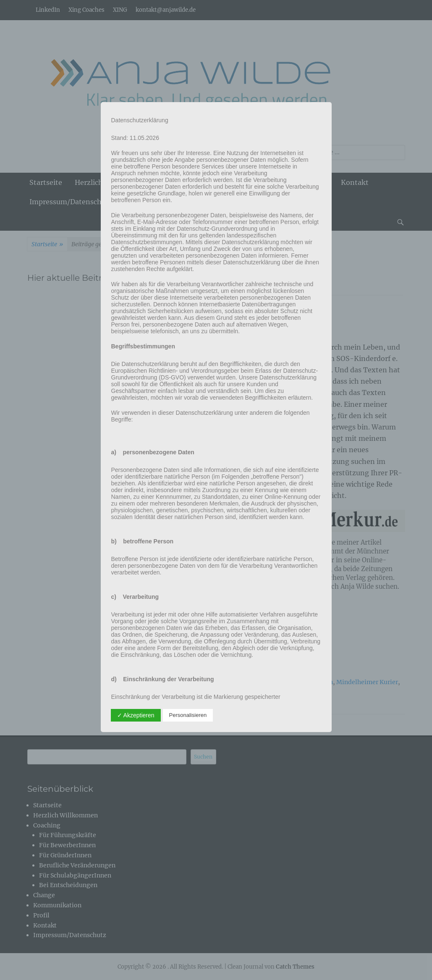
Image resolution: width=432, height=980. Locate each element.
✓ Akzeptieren (136, 715)
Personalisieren (188, 715)
